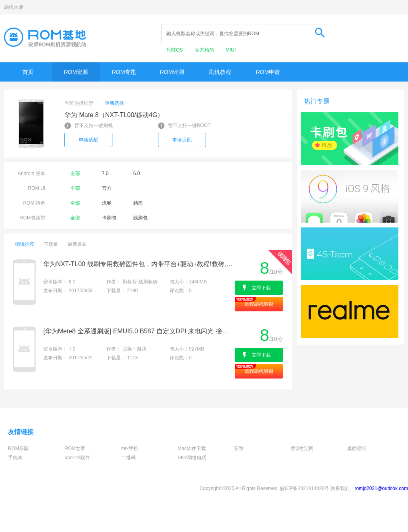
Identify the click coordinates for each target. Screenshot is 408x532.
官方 (107, 188)
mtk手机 (130, 448)
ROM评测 (172, 72)
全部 (75, 173)
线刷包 (140, 218)
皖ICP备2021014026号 (305, 488)
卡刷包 (109, 218)
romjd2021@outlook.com (381, 488)
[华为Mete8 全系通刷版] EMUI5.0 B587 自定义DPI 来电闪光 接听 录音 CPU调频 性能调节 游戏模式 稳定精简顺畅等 (138, 331)
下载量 (51, 244)
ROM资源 (76, 72)
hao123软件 (77, 458)
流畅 (107, 203)
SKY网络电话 (192, 458)
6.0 (137, 173)
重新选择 (114, 103)
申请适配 (88, 140)
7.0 (105, 173)
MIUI (231, 50)
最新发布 (77, 244)
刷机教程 (220, 72)
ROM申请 (268, 72)
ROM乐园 (18, 448)
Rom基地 (45, 37)
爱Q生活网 (302, 448)
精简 (138, 203)
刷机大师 (14, 7)
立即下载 (261, 288)
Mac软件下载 (192, 448)
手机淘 (15, 458)
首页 (28, 72)
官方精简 (205, 50)
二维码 (128, 458)
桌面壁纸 (357, 448)
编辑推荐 (25, 244)
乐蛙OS (175, 50)
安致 (239, 448)
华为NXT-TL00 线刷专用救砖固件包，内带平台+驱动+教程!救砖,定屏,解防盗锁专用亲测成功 (138, 264)
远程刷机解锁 (259, 304)
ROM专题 (124, 72)
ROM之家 (75, 448)
